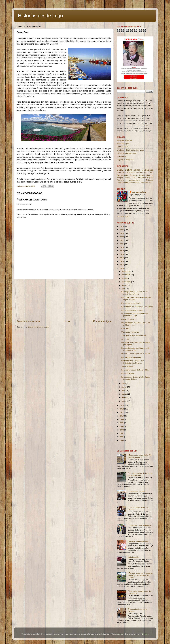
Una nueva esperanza (130, 332)
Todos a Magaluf (128, 366)
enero (124, 401)
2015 (122, 265)
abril (124, 391)
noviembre (126, 275)
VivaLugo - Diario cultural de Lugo (130, 150)
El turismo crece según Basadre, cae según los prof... (136, 299)
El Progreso (122, 156)
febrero (125, 397)
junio (124, 383)
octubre (125, 278)
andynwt (121, 634)
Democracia (148, 170)
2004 (122, 426)
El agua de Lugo (128, 373)
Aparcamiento (135, 180)
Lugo (120, 170)
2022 (122, 240)
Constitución (122, 183)
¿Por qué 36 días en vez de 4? (134, 335)
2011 (122, 412)
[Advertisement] (64, 299)
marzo (125, 394)
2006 (122, 419)
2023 (122, 237)
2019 (122, 251)
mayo (124, 387)
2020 (122, 247)
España (150, 178)
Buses (149, 183)
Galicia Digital (122, 147)
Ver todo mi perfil (124, 217)
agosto (125, 285)
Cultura (128, 170)
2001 (122, 437)
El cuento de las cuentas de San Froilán (137, 307)
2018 (122, 254)
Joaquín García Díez (126, 178)
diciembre (126, 271)
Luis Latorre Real (139, 192)
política (137, 170)
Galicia (142, 175)
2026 (122, 226)
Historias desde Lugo (40, 16)
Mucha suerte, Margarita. (131, 357)
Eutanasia (125, 328)
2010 (122, 416)
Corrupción (141, 178)
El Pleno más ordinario (137, 491)
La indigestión (133, 557)
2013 (122, 405)
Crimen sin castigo (129, 319)
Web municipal (123, 144)
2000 (122, 440)
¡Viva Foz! (125, 339)
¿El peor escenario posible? (132, 310)
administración (142, 173)
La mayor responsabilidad (138, 541)
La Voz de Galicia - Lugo (127, 153)
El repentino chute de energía (140, 525)
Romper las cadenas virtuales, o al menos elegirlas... (135, 349)
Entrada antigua (102, 321)
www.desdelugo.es (124, 140)
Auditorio (120, 180)
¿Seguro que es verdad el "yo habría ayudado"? (140, 456)
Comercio (133, 175)
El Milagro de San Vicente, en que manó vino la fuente (135, 293)
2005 (122, 423)
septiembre (127, 282)
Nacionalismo (133, 183)
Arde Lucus (122, 173)
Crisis (151, 173)
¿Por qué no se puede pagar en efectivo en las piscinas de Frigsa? (140, 575)
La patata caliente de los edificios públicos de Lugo (135, 315)
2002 (122, 433)
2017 (122, 258)
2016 (122, 261)
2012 (122, 409)
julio (124, 289)
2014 (122, 268)
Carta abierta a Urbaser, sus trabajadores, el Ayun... (133, 362)
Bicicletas (150, 180)
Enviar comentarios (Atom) (39, 327)
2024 (122, 233)
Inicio (67, 321)
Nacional (150, 175)
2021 (122, 244)
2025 (122, 230)
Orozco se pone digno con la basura (136, 354)
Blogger (145, 634)
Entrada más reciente (29, 321)
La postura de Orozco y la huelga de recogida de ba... (136, 378)
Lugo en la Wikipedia (125, 160)
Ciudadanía (143, 183)
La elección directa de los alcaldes (135, 370)
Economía (131, 173)
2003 (122, 430)
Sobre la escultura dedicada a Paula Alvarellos (140, 474)
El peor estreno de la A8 (131, 303)
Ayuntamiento (122, 175)
